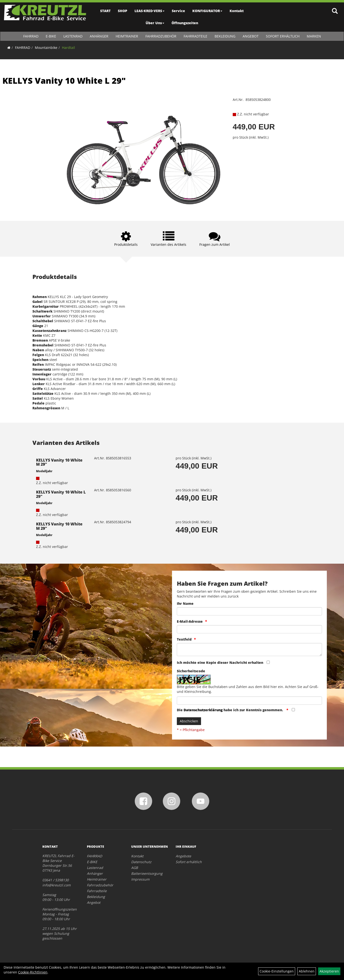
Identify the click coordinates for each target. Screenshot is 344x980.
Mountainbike (46, 48)
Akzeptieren (329, 971)
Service (179, 11)
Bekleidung (225, 36)
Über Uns (155, 23)
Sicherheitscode (191, 671)
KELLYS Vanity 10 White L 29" (64, 81)
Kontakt (237, 11)
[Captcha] (249, 701)
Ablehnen (307, 971)
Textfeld (184, 639)
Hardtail (68, 48)
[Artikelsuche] (335, 11)
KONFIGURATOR (208, 11)
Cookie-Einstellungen (277, 971)
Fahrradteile (195, 36)
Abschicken (189, 721)
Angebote (183, 856)
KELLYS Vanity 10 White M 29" (59, 462)
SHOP (123, 11)
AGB (135, 868)
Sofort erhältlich (283, 36)
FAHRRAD (31, 36)
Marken (314, 36)
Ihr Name (185, 603)
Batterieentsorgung (147, 873)
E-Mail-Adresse (190, 621)
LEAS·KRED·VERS (150, 11)
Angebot (251, 36)
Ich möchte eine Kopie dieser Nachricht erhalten (220, 662)
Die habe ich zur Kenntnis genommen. (230, 710)
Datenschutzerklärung (203, 710)
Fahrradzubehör (161, 36)
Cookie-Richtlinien (33, 972)
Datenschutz (141, 862)
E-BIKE (51, 36)
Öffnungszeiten (185, 23)
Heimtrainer (127, 36)
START (106, 11)
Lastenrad (73, 36)
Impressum (140, 879)
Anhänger (99, 36)
